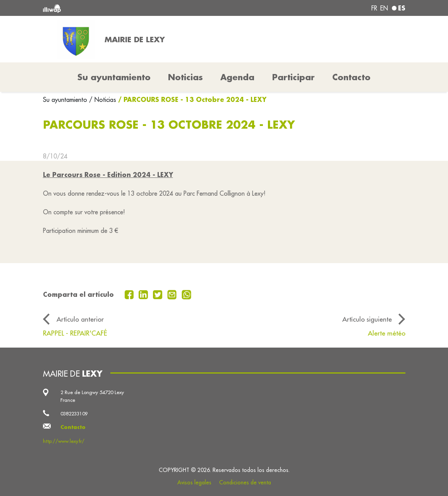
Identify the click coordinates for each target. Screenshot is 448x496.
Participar (294, 77)
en (384, 8)
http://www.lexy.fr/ (64, 441)
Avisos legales (194, 482)
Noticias (185, 77)
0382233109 (74, 413)
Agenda (237, 77)
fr (374, 8)
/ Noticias (103, 100)
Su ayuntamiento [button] (114, 77)
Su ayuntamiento (66, 100)
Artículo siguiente (367, 319)
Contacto (351, 77)
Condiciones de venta (245, 482)
